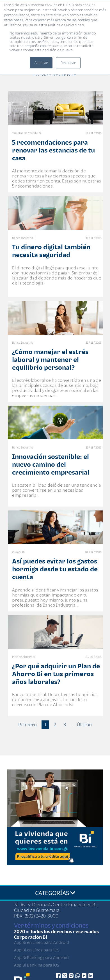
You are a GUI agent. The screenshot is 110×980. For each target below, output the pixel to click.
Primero (27, 725)
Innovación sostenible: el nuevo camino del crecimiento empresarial (51, 464)
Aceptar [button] (41, 63)
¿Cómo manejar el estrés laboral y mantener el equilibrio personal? (50, 360)
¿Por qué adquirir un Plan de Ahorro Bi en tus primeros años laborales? (56, 674)
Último (84, 725)
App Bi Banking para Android (41, 957)
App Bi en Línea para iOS (37, 950)
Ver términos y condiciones (51, 925)
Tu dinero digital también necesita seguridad (51, 251)
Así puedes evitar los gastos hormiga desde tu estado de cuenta (55, 569)
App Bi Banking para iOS (37, 965)
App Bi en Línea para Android (42, 942)
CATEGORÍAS (55, 893)
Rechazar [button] (68, 63)
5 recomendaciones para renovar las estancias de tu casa (53, 150)
